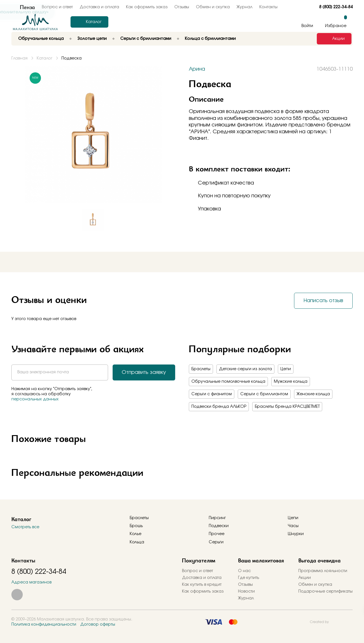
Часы (293, 526)
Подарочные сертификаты (325, 591)
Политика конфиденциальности (44, 624)
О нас (244, 571)
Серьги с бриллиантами (146, 39)
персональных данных (35, 399)
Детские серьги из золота (245, 369)
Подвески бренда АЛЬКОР (219, 407)
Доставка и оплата (202, 578)
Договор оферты (98, 624)
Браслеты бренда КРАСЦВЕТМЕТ (287, 407)
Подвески (219, 526)
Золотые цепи (92, 39)
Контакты (268, 7)
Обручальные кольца (41, 39)
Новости (246, 591)
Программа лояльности (323, 571)
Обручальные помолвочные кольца (228, 382)
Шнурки (296, 534)
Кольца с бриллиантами (210, 39)
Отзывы (182, 7)
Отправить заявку (144, 372)
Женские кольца (313, 394)
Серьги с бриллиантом (264, 394)
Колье (136, 534)
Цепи (286, 369)
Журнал (245, 7)
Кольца (137, 542)
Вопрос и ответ (197, 571)
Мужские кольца (291, 382)
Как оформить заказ (147, 7)
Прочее (217, 534)
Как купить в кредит (202, 585)
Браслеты (201, 369)
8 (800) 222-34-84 (336, 7)
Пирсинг (217, 518)
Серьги (216, 542)
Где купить (249, 578)
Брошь (136, 526)
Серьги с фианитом (212, 394)
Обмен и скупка (213, 7)
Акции (305, 578)
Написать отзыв (323, 301)
